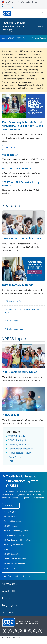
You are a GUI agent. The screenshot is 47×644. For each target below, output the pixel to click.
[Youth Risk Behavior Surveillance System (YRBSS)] (23, 481)
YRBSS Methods (17, 436)
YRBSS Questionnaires (20, 445)
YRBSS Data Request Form (15, 563)
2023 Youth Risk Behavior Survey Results (21, 184)
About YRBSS (8, 38)
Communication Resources (21, 449)
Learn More (10, 147)
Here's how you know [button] (12, 7)
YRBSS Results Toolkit (20, 453)
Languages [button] (10, 605)
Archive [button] (8, 613)
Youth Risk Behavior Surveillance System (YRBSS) (14, 26)
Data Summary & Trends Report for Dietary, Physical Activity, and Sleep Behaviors (23, 126)
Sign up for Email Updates (19, 576)
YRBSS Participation (18, 440)
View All (9, 506)
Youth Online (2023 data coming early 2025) (22, 311)
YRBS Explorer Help (14, 329)
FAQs (11, 461)
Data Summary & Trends (18, 285)
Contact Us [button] (10, 584)
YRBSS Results (23, 38)
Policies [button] (8, 598)
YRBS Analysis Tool (14, 301)
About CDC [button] (10, 591)
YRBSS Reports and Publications (22, 238)
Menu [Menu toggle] (41, 27)
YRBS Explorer (10, 155)
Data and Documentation (17, 168)
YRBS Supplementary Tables (20, 372)
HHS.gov (6, 638)
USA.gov (16, 638)
